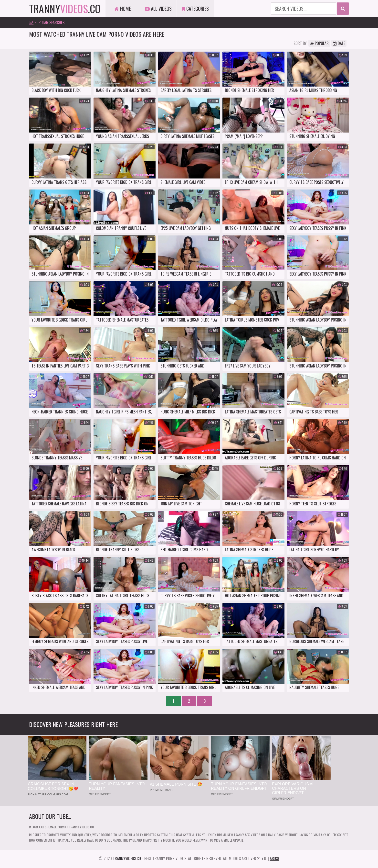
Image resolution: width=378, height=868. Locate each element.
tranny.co (65, 9)
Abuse (275, 858)
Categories (195, 9)
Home (123, 9)
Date (339, 43)
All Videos (158, 9)
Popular (319, 43)
